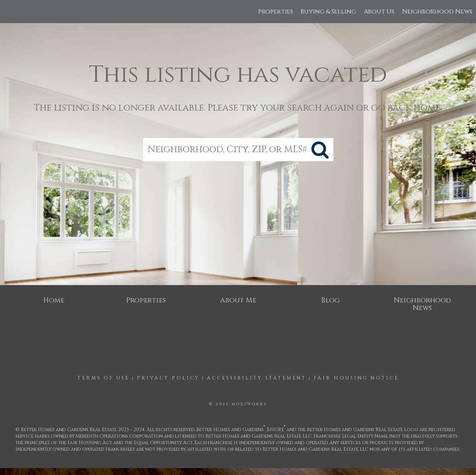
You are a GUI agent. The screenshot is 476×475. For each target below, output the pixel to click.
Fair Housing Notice (356, 378)
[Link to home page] (10, 12)
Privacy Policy (168, 378)
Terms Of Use (103, 378)
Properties (276, 12)
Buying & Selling (328, 12)
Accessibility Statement (257, 378)
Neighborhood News (437, 12)
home (427, 108)
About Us (379, 12)
